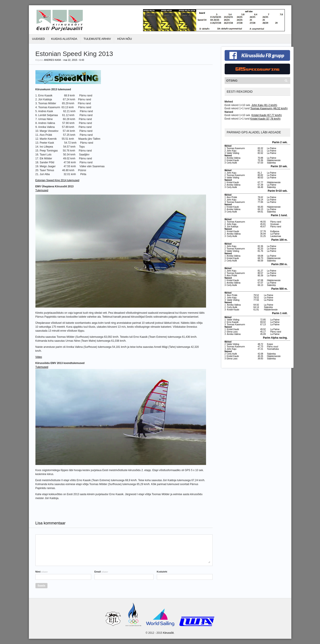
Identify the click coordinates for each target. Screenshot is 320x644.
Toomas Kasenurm (236, 148)
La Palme (272, 148)
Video (39, 357)
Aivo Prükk (232, 197)
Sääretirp (272, 163)
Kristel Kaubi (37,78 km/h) (265, 119)
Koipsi (270, 344)
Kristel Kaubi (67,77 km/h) (267, 115)
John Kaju (231, 151)
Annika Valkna (233, 158)
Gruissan (275, 224)
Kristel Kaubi (233, 160)
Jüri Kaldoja (233, 227)
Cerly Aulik (232, 163)
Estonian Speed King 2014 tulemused (57, 180)
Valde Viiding (233, 153)
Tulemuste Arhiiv (97, 39)
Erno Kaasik (233, 322)
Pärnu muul (273, 347)
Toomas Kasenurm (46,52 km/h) (269, 108)
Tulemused (42, 190)
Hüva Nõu (125, 39)
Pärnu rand (276, 222)
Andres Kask (52, 60)
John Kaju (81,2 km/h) (264, 105)
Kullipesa (275, 231)
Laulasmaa (276, 236)
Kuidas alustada (64, 39)
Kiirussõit (168, 633)
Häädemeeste (274, 160)
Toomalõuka (273, 349)
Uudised (39, 39)
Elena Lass (232, 332)
